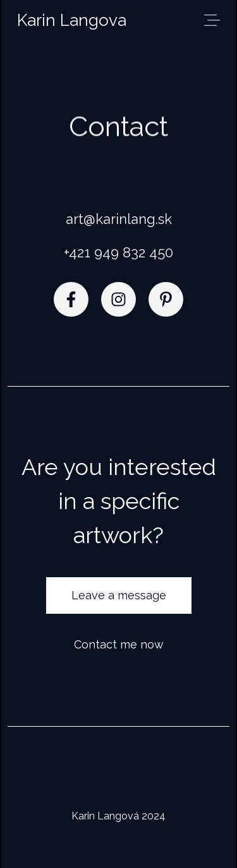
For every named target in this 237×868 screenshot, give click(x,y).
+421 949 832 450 (118, 252)
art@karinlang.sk (119, 219)
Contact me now (119, 644)
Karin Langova (72, 20)
